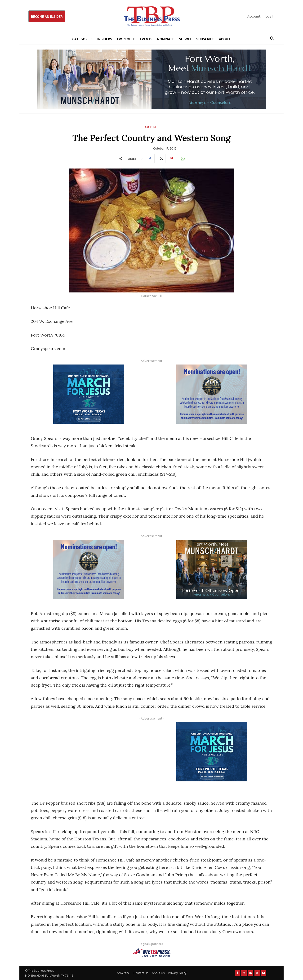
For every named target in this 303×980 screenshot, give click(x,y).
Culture (151, 127)
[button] (270, 39)
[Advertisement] (89, 755)
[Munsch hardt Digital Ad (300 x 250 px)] (212, 569)
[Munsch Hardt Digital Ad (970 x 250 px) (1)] (151, 79)
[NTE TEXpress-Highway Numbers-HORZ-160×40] (151, 952)
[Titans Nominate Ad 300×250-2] (212, 394)
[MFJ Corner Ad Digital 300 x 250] (89, 394)
